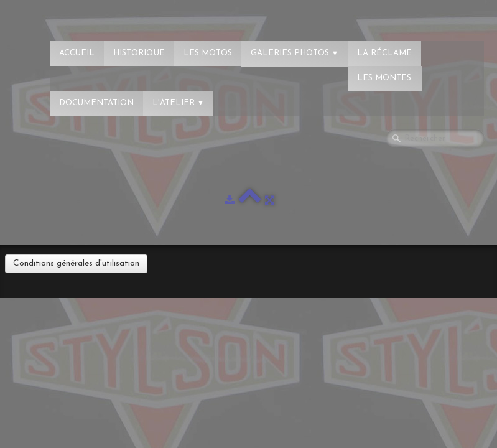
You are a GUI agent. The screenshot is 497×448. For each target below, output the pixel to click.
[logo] (59, 16)
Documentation (96, 103)
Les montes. (385, 78)
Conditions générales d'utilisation (76, 264)
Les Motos (208, 53)
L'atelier (178, 103)
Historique (139, 53)
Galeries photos (295, 53)
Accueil (77, 53)
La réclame (384, 53)
